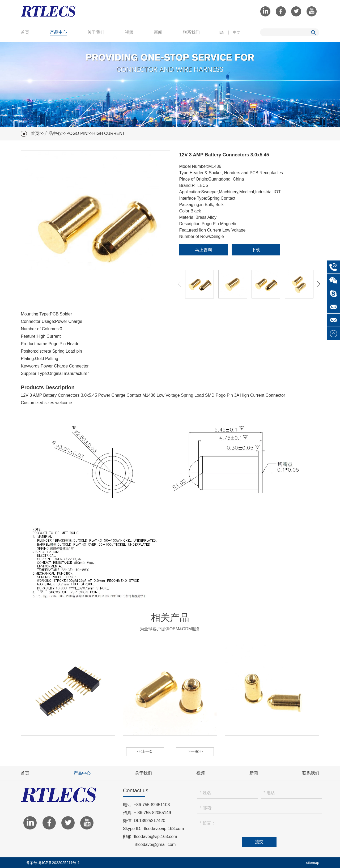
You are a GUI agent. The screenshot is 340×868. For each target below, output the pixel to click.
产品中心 (58, 32)
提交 (259, 842)
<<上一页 (145, 751)
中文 (237, 32)
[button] (319, 284)
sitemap (313, 863)
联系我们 (191, 32)
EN (222, 32)
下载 (256, 250)
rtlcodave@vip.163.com (155, 837)
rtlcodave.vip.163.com (163, 829)
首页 (25, 32)
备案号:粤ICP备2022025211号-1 (53, 863)
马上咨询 (203, 250)
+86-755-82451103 (152, 805)
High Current (109, 133)
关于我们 (96, 32)
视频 (129, 32)
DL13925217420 (150, 821)
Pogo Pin (77, 133)
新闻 (158, 32)
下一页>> (195, 751)
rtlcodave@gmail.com (155, 845)
